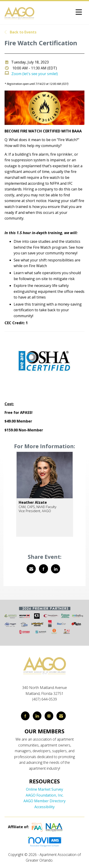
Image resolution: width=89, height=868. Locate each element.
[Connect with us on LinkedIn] (37, 716)
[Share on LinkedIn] (56, 569)
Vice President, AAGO (35, 511)
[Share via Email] (31, 569)
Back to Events (20, 32)
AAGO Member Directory (44, 801)
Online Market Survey (44, 789)
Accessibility (44, 807)
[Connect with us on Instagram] (49, 716)
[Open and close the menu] (60, 12)
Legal (59, 860)
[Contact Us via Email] (61, 716)
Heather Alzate (33, 502)
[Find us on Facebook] (25, 716)
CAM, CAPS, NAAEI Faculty (38, 507)
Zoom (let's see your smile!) (35, 74)
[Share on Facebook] (43, 569)
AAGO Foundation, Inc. (45, 795)
